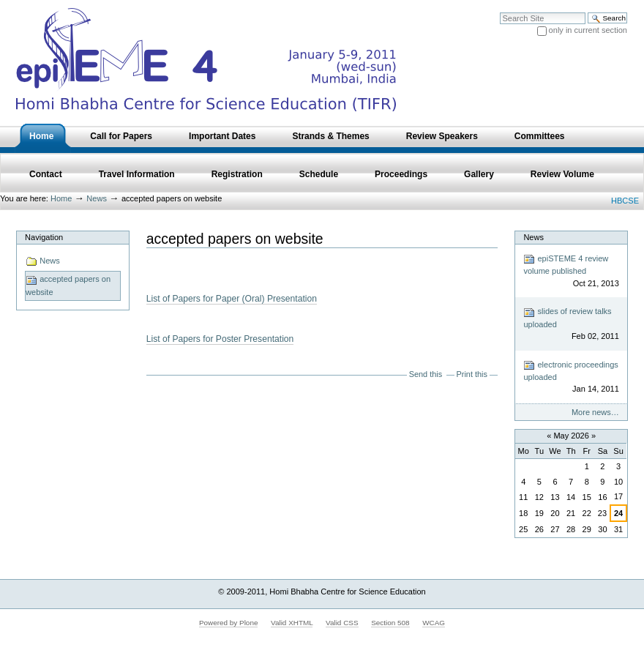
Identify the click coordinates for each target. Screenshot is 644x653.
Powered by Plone (229, 623)
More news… (595, 412)
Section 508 (390, 623)
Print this (472, 374)
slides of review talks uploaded (571, 325)
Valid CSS (342, 623)
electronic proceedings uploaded (571, 377)
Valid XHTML (292, 623)
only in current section (588, 30)
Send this (426, 374)
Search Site (499, 12)
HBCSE (625, 201)
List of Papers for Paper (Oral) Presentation (232, 299)
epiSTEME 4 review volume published (571, 271)
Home (61, 198)
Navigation (44, 237)
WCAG (434, 623)
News (97, 198)
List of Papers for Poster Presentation (220, 339)
